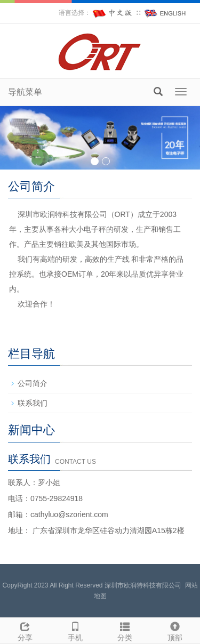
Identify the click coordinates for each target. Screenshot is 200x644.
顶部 (175, 630)
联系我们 (33, 403)
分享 (25, 630)
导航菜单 (25, 92)
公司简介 (33, 383)
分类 (125, 630)
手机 (75, 630)
